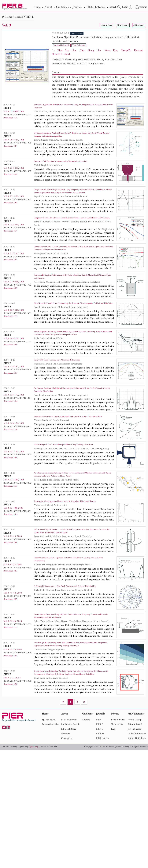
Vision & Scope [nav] (135, 756)
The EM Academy (9, 783)
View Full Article (85, 45)
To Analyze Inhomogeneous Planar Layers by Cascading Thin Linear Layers (71, 527)
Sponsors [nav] (66, 770)
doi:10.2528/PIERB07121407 (18, 175)
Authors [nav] (86, 756)
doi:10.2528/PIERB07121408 (18, 233)
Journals (19, 17)
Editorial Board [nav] (69, 765)
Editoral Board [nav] (135, 760)
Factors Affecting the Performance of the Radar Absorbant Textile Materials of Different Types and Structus (69, 290)
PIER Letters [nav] (102, 774)
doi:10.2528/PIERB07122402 (18, 203)
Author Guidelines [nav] (137, 774)
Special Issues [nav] (49, 756)
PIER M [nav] (100, 770)
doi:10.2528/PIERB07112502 (18, 564)
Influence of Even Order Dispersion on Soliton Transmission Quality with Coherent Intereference (74, 587)
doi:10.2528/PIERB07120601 (18, 534)
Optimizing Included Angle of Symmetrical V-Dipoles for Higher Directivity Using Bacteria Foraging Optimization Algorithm (69, 137)
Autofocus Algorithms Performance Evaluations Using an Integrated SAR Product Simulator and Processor (95, 39)
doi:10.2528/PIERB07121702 (18, 297)
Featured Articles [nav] (50, 760)
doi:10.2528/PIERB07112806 (18, 715)
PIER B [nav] (100, 760)
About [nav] (50, 7)
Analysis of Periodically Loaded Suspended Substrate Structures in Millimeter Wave (70, 438)
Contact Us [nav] (67, 774)
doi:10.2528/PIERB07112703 (18, 655)
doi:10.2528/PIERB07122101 (69, 64)
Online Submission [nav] (137, 770)
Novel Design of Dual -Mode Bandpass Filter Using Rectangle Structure (73, 467)
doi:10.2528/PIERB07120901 (18, 446)
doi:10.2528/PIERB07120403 (18, 504)
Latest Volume (95, 25)
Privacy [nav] (115, 750)
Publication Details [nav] (70, 760)
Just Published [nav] (134, 765)
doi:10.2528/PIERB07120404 (18, 595)
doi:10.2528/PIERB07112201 (18, 625)
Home (9, 17)
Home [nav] (38, 7)
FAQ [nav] (113, 765)
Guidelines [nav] (64, 7)
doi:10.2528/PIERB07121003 (18, 476)
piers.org (24, 783)
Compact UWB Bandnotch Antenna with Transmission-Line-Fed (69, 166)
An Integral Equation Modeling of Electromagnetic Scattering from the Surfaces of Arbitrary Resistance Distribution (72, 408)
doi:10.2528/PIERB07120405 (18, 387)
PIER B (30, 17)
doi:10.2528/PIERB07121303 (18, 327)
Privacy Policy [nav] (118, 756)
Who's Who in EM (49, 783)
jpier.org (34, 783)
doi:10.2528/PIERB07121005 (18, 145)
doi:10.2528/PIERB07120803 (18, 267)
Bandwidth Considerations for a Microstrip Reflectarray (64, 378)
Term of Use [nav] (117, 760)
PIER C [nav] (100, 765)
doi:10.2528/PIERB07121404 (18, 416)
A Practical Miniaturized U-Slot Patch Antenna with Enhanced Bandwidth (68, 617)
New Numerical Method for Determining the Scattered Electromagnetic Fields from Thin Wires (73, 320)
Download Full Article (64, 45)
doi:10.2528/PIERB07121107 (18, 357)
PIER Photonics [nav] (97, 7)
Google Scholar (96, 64)
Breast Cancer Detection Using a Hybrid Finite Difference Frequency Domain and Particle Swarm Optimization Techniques (71, 647)
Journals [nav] (79, 7)
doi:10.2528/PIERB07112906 (18, 685)
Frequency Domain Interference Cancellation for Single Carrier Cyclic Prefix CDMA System (71, 226)
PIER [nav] (99, 756)
